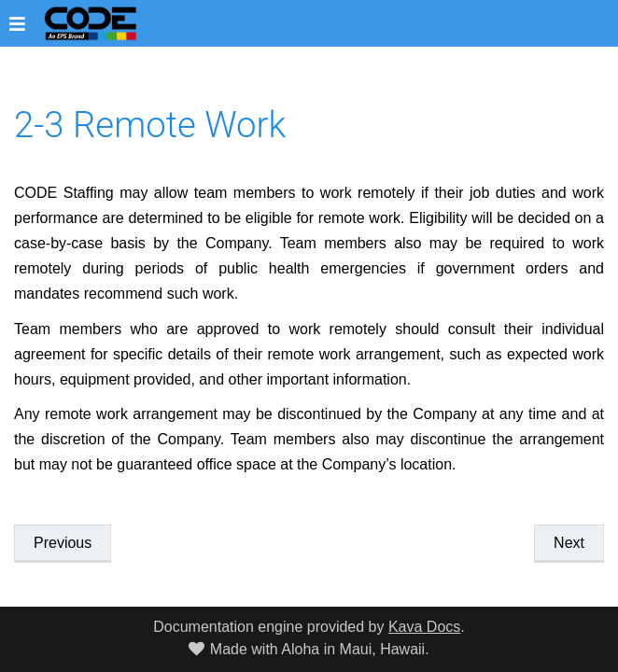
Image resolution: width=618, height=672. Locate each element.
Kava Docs (424, 627)
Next (569, 543)
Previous (63, 543)
